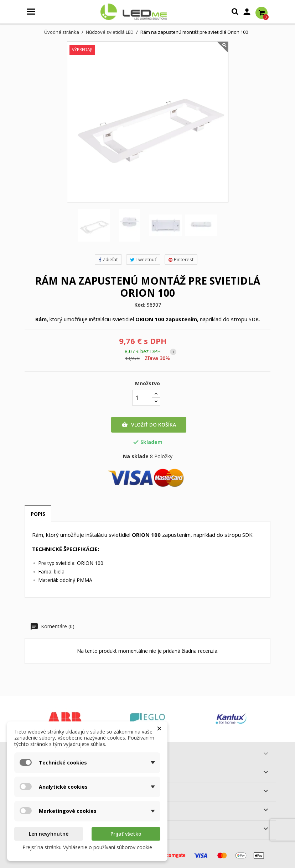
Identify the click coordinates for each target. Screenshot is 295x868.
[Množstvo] (142, 398)
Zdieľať (108, 259)
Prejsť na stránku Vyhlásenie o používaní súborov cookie (87, 847)
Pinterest (181, 259)
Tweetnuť (143, 259)
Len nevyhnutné (49, 834)
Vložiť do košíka (149, 425)
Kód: (140, 305)
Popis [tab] (38, 514)
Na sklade (136, 456)
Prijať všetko (126, 834)
